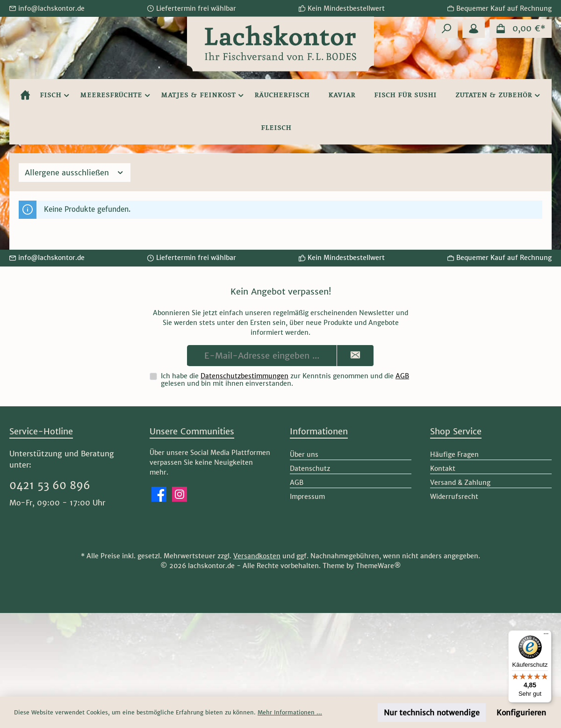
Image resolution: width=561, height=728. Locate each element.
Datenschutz (310, 469)
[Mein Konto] (474, 29)
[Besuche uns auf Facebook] (159, 494)
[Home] (25, 95)
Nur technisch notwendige (432, 713)
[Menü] (546, 636)
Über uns (304, 454)
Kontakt (443, 469)
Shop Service (456, 431)
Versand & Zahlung (460, 483)
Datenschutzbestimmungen (245, 376)
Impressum (307, 497)
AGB (402, 376)
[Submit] (355, 356)
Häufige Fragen (454, 454)
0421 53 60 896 (50, 485)
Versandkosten (257, 556)
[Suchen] (446, 29)
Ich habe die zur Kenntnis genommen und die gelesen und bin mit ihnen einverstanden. (285, 380)
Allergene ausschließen (75, 173)
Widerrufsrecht (454, 497)
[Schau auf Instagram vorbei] (180, 494)
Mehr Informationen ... (290, 712)
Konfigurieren (521, 713)
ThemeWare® (378, 566)
